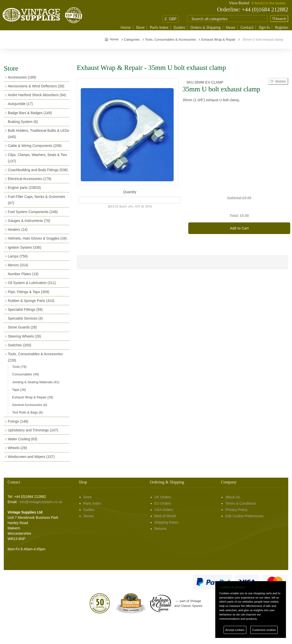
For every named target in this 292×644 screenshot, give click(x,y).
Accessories (22, 77)
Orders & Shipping (205, 27)
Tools (19, 367)
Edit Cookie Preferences (244, 516)
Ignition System (24, 247)
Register (282, 27)
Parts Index (159, 27)
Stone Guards (22, 327)
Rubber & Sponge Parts (31, 301)
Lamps (18, 256)
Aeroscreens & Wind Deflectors (36, 86)
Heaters (18, 229)
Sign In (264, 27)
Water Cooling (23, 439)
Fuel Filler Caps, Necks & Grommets (36, 200)
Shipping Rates (166, 522)
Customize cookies (264, 630)
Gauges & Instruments (29, 221)
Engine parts (24, 188)
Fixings (18, 421)
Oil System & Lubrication (32, 283)
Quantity (130, 192)
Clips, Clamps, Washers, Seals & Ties (37, 158)
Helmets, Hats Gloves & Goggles (37, 238)
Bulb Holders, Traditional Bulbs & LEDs (38, 134)
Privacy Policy (236, 510)
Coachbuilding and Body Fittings (38, 170)
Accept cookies (235, 630)
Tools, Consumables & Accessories (35, 357)
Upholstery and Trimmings (33, 430)
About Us (233, 497)
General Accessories (30, 405)
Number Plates (23, 274)
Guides (179, 27)
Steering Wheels (24, 336)
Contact (247, 27)
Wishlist (278, 82)
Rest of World (165, 516)
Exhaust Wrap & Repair (33, 397)
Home (126, 27)
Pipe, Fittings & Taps (29, 292)
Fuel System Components (33, 212)
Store (140, 27)
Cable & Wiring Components (35, 146)
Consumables (25, 374)
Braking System (23, 122)
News (231, 27)
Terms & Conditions (241, 503)
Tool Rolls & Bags (27, 412)
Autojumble (20, 104)
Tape (19, 390)
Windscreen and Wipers (31, 457)
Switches (20, 345)
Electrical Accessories (30, 179)
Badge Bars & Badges (30, 113)
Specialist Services (25, 318)
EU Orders (163, 503)
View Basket (239, 3)
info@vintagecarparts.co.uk (41, 502)
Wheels (17, 448)
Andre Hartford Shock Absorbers (37, 95)
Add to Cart (239, 228)
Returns (161, 529)
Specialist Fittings (25, 310)
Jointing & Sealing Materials (36, 382)
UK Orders (163, 497)
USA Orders (164, 510)
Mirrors (18, 265)
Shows (89, 516)
